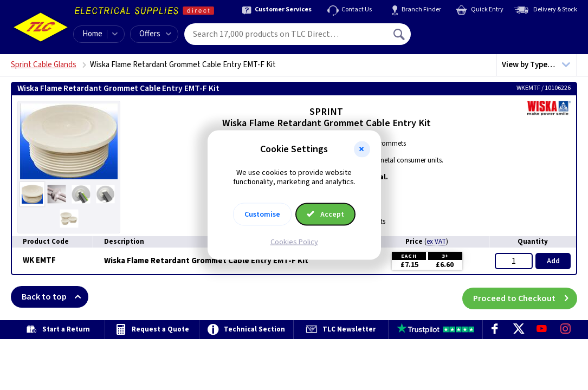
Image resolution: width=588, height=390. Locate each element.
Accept (326, 214)
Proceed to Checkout (525, 297)
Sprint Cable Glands (44, 65)
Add (553, 261)
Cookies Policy (294, 242)
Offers (155, 34)
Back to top (55, 297)
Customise (262, 214)
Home (92, 34)
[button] (362, 149)
